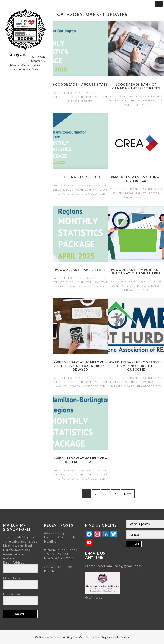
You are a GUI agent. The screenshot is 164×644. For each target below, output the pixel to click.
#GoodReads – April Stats (80, 270)
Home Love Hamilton (91, 97)
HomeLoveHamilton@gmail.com (113, 566)
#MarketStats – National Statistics (136, 179)
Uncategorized (93, 194)
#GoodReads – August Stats (81, 84)
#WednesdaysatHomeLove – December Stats (80, 460)
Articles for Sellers (126, 281)
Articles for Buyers (70, 93)
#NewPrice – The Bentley (58, 569)
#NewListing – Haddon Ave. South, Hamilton (60, 537)
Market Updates (80, 101)
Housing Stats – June (80, 177)
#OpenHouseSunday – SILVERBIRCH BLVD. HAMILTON (61, 554)
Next (128, 494)
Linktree (96, 597)
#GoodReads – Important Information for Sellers (136, 271)
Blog (70, 97)
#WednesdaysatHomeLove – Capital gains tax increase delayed (80, 366)
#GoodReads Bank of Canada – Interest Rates (136, 86)
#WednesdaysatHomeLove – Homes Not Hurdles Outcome (136, 366)
